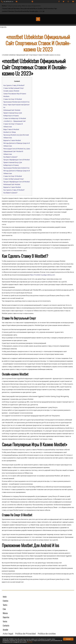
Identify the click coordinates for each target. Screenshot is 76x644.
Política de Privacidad (25, 634)
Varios (5, 621)
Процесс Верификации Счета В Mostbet (17, 160)
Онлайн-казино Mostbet (11, 91)
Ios (4, 107)
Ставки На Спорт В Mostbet (13, 99)
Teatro (5, 605)
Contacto (6, 625)
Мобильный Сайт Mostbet (12, 110)
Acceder (6, 630)
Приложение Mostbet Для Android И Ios (16, 102)
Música (5, 613)
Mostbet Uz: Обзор (10, 132)
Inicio (5, 597)
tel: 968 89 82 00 (7, 1)
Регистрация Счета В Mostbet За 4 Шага (17, 149)
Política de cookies (47, 634)
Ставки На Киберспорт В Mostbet (15, 118)
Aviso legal (8, 634)
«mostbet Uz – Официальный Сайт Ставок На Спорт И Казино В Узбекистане (15, 124)
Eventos (6, 601)
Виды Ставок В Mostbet (11, 129)
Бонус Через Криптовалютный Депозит (16, 105)
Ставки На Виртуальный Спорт (14, 88)
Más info (30, 642)
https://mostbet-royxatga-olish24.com (42, 275)
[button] (38, 19)
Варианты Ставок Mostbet (12, 140)
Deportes (6, 617)
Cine (4, 609)
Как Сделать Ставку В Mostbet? (14, 85)
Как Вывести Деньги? (10, 157)
